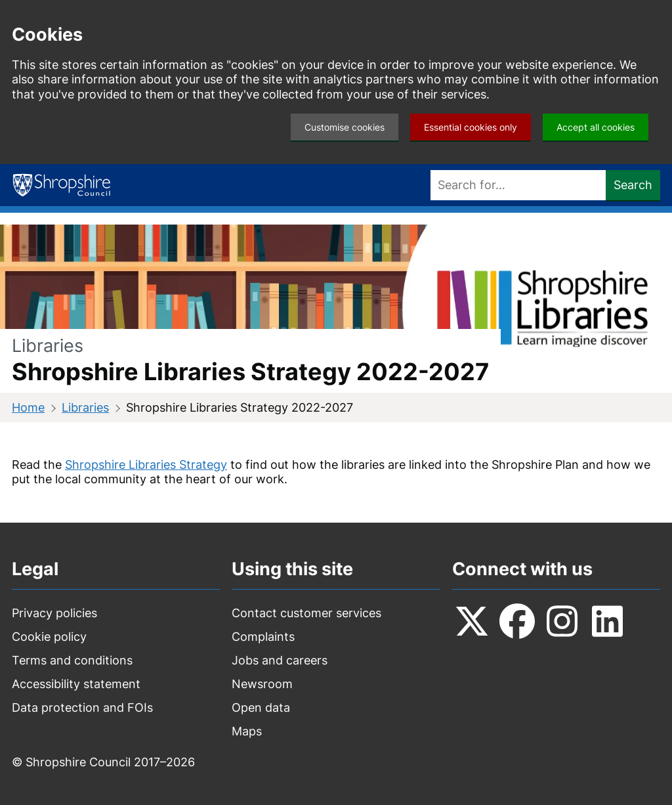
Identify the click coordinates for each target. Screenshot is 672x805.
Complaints (263, 637)
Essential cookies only (471, 127)
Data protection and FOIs (82, 707)
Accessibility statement (76, 684)
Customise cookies (345, 127)
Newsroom (262, 684)
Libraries (85, 407)
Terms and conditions (72, 660)
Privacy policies (54, 613)
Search (633, 185)
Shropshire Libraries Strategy (146, 465)
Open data (261, 707)
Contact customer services (306, 613)
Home (28, 407)
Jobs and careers (280, 660)
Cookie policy (49, 637)
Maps (247, 731)
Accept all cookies (596, 127)
